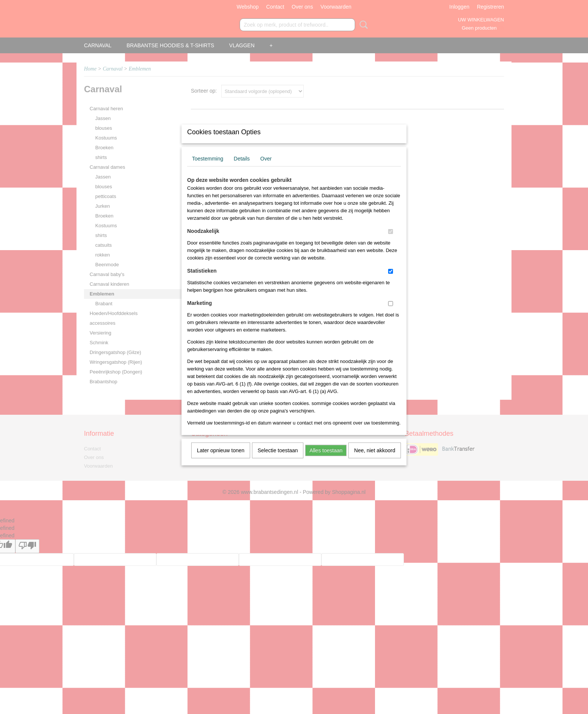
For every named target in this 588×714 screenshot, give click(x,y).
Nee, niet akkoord (375, 460)
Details (242, 168)
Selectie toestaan (278, 460)
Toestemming (208, 168)
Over (266, 168)
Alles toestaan (326, 460)
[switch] (391, 241)
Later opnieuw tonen (221, 460)
